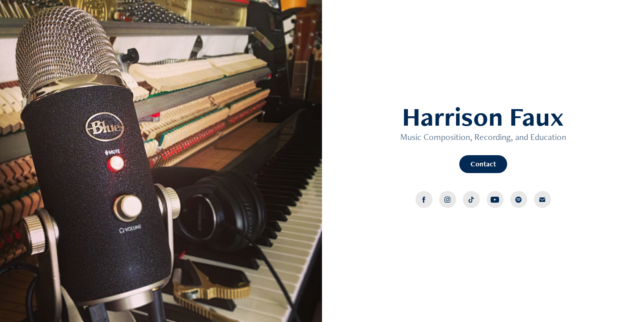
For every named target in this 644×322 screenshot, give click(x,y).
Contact (483, 164)
